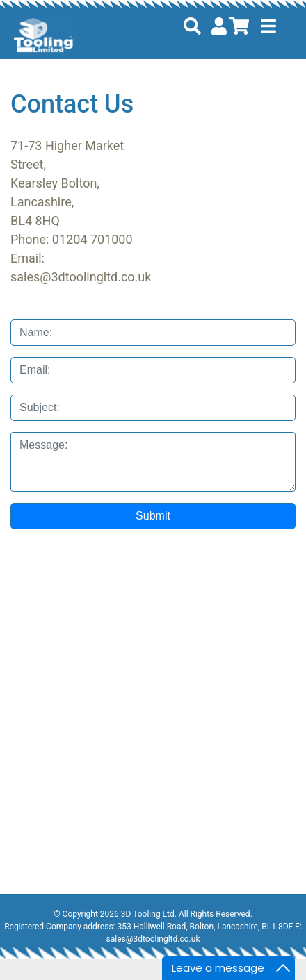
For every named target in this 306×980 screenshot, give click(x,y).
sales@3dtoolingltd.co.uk (81, 277)
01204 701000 (92, 239)
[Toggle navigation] (268, 26)
